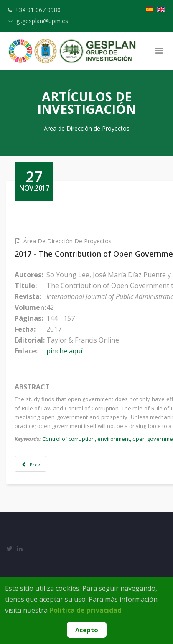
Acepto (87, 630)
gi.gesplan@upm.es (42, 21)
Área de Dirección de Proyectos (67, 241)
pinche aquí (64, 351)
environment (114, 439)
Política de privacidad (85, 610)
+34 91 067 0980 (38, 10)
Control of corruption (69, 439)
